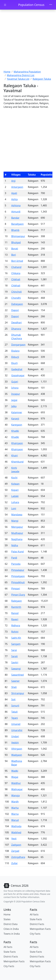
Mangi (15, 521)
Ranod (15, 613)
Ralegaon (16, 601)
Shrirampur (18, 693)
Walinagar (17, 789)
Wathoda (16, 826)
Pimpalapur (18, 570)
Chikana (16, 273)
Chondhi (16, 298)
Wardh (15, 802)
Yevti (14, 839)
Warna (15, 814)
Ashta (14, 199)
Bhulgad (16, 242)
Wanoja (15, 795)
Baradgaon (17, 224)
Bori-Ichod (17, 261)
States (7, 919)
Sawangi (16, 669)
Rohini (15, 632)
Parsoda (16, 564)
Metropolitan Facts (40, 929)
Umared (16, 724)
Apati (14, 193)
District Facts (37, 924)
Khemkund (17, 462)
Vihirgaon (17, 749)
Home (7, 72)
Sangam (16, 644)
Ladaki (15, 496)
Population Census (31, 5)
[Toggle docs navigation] (5, 5)
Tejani (14, 718)
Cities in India (11, 929)
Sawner (15, 681)
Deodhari (16, 323)
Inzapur (16, 394)
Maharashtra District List (21, 75)
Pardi (14, 558)
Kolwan (15, 484)
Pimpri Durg (18, 595)
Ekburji (15, 357)
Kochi (14, 478)
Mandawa (17, 515)
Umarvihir (17, 730)
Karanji (15, 419)
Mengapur (17, 527)
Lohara (15, 502)
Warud (15, 820)
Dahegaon (17, 304)
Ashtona (16, 205)
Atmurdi (16, 212)
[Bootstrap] (16, 886)
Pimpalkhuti (18, 582)
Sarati (14, 656)
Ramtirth (16, 607)
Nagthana (17, 539)
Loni (14, 508)
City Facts (35, 934)
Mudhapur (17, 533)
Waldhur (16, 783)
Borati (15, 249)
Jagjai (14, 400)
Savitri (15, 662)
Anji (13, 181)
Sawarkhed (17, 675)
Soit (13, 699)
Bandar (15, 218)
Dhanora (16, 329)
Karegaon (17, 425)
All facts (34, 914)
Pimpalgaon (18, 576)
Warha (15, 808)
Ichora (15, 388)
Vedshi (15, 743)
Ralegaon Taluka (42, 79)
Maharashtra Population (27, 72)
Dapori (15, 310)
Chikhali (16, 279)
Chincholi (16, 292)
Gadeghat (17, 369)
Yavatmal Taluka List (18, 79)
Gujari (15, 382)
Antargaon (17, 187)
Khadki (15, 431)
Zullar (14, 863)
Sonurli (15, 706)
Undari (15, 736)
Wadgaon (17, 755)
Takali (14, 712)
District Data (11, 924)
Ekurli (14, 363)
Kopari (15, 490)
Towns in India (12, 934)
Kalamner (17, 412)
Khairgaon (17, 443)
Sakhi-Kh (16, 638)
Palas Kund (17, 552)
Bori (14, 255)
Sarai (14, 650)
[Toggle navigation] (51, 5)
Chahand (16, 267)
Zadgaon (16, 845)
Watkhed (16, 832)
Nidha (15, 545)
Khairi (14, 456)
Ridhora (16, 625)
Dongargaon (18, 345)
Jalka (14, 406)
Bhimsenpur (18, 236)
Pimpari (16, 589)
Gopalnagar (18, 375)
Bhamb (15, 230)
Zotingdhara (18, 857)
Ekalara (15, 351)
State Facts (36, 919)
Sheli (14, 687)
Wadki (15, 771)
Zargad (15, 851)
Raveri (15, 619)
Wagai (15, 777)
